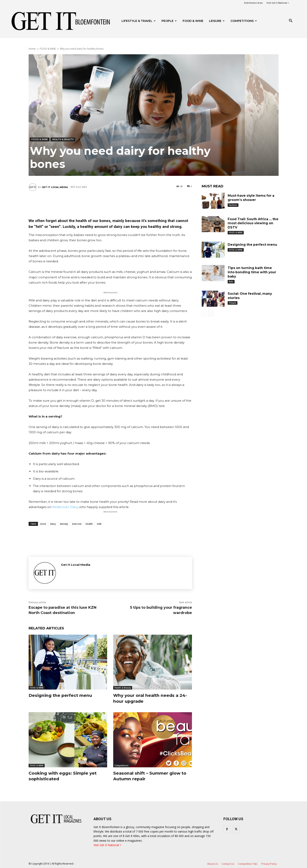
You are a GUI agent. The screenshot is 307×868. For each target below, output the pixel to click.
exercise (77, 524)
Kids (231, 282)
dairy (53, 524)
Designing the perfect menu (63, 695)
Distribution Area (253, 3)
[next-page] (211, 313)
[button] (291, 21)
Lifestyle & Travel (139, 21)
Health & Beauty (63, 139)
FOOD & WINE (193, 21)
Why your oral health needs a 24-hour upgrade (149, 698)
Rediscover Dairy (65, 507)
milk (99, 524)
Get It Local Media (55, 187)
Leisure (217, 21)
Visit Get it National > (278, 3)
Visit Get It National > (107, 845)
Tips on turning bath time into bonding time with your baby (252, 272)
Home (32, 49)
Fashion (233, 205)
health (89, 524)
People (169, 21)
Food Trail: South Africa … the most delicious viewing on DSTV (252, 223)
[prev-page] (204, 313)
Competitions (244, 21)
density (64, 524)
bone (43, 524)
